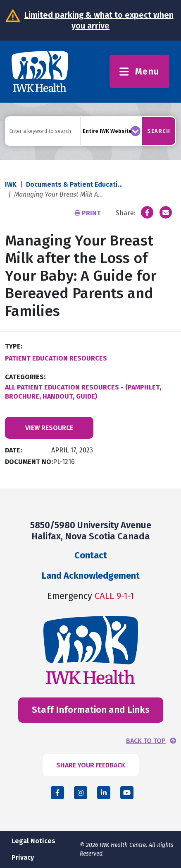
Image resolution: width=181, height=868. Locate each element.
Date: (13, 450)
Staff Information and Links (91, 710)
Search (159, 131)
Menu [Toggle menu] (139, 71)
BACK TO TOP (146, 741)
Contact (91, 555)
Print (89, 213)
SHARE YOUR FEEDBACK (91, 765)
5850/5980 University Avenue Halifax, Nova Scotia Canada (91, 530)
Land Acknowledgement (91, 576)
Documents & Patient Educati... (74, 184)
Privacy (23, 857)
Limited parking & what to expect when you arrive (99, 20)
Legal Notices (33, 841)
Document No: (29, 462)
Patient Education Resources (56, 358)
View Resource (49, 428)
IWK (11, 184)
